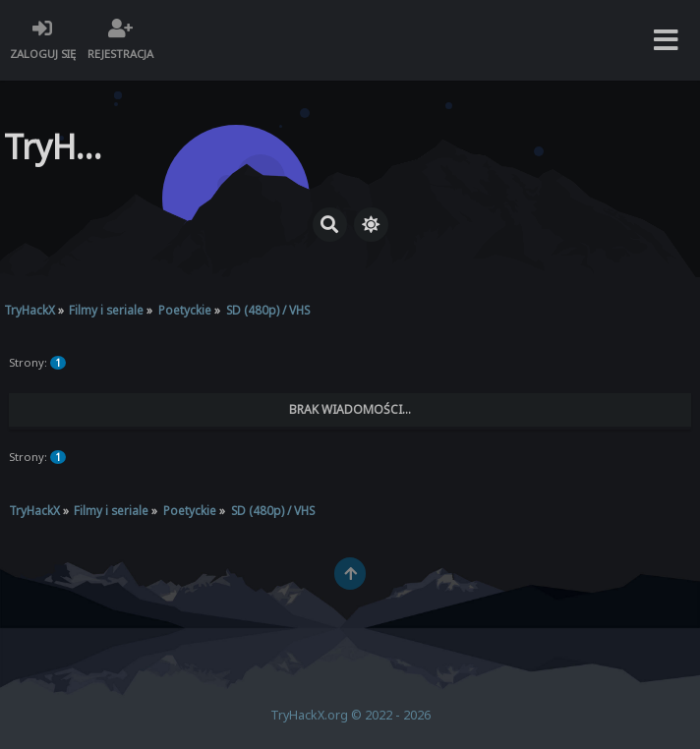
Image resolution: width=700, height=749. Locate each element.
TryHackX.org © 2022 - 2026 (350, 715)
